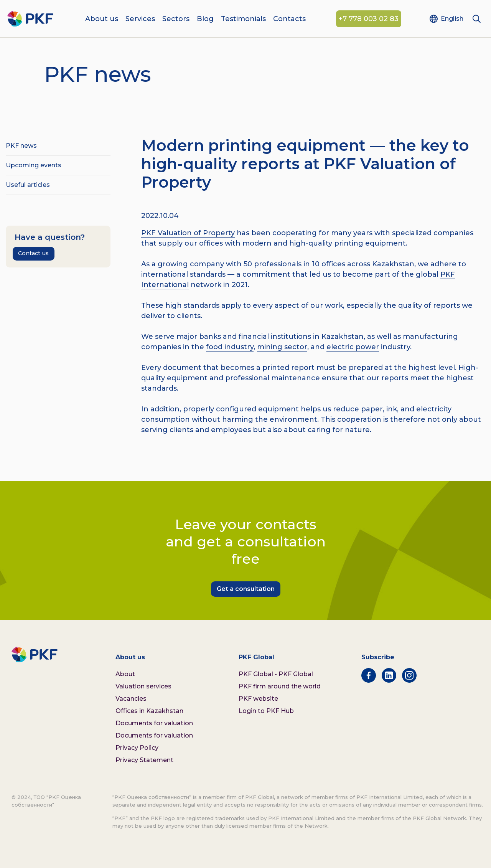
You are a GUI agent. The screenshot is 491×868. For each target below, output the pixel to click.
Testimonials (243, 19)
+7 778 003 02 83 (369, 19)
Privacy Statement (144, 760)
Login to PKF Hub (266, 711)
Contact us (33, 253)
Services (140, 19)
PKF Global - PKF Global (276, 674)
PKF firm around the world (280, 686)
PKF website (258, 699)
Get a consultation (246, 589)
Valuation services (143, 686)
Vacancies (131, 699)
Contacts (289, 19)
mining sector (282, 347)
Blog (205, 19)
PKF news (21, 146)
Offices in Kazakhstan (149, 711)
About (125, 674)
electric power (353, 347)
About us (102, 19)
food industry (230, 347)
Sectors (176, 19)
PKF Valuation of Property (188, 233)
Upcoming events (34, 165)
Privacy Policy (137, 748)
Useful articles (28, 185)
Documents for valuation (154, 723)
